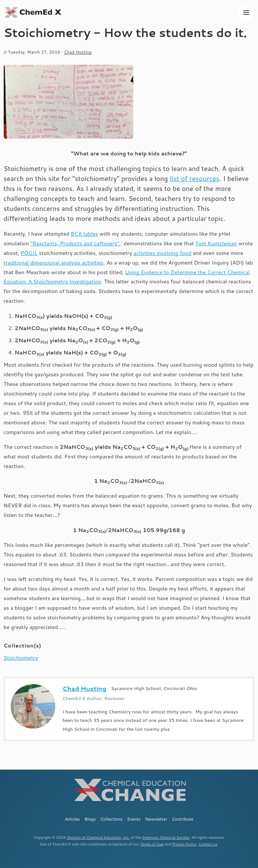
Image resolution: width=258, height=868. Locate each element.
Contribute (183, 819)
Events (134, 819)
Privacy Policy (184, 844)
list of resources (195, 178)
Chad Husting (78, 52)
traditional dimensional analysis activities (54, 263)
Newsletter (156, 819)
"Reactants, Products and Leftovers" (75, 243)
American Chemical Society (166, 837)
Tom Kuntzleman (216, 243)
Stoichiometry (21, 658)
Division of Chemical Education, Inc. (98, 837)
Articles (72, 819)
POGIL (29, 253)
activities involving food (162, 253)
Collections (111, 819)
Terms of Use (152, 844)
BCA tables (84, 234)
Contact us (208, 844)
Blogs (90, 819)
